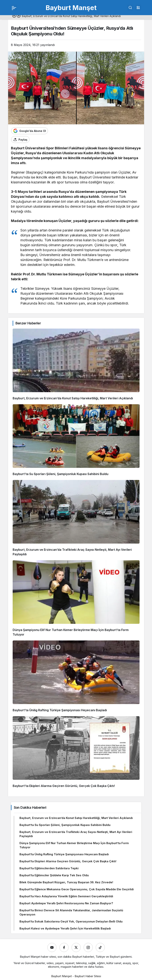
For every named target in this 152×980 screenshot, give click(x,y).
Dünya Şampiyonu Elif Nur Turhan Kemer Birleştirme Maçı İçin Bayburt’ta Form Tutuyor (74, 845)
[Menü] (14, 8)
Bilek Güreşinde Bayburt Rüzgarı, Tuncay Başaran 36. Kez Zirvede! (66, 882)
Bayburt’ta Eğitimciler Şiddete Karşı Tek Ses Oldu (54, 875)
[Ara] (130, 8)
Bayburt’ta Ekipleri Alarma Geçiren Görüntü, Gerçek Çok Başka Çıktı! (64, 786)
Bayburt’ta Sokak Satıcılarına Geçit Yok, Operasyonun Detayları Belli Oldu (71, 921)
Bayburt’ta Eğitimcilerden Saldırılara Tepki (49, 868)
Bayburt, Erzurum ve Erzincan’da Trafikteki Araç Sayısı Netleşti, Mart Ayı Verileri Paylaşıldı (76, 834)
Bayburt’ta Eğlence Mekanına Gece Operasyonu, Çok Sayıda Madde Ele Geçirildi (77, 889)
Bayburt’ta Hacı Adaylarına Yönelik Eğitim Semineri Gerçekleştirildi (66, 896)
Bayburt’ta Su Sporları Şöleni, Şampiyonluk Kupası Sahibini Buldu (61, 474)
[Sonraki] (19, 16)
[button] (138, 8)
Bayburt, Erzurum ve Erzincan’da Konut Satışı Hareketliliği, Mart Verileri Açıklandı (73, 398)
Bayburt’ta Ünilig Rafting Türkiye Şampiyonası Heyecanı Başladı (60, 710)
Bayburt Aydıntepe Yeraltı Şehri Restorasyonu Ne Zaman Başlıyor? (66, 903)
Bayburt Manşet (71, 8)
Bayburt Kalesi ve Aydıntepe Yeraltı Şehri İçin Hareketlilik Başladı (65, 928)
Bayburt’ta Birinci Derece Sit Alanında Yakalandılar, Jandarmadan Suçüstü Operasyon (71, 912)
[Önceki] (14, 16)
